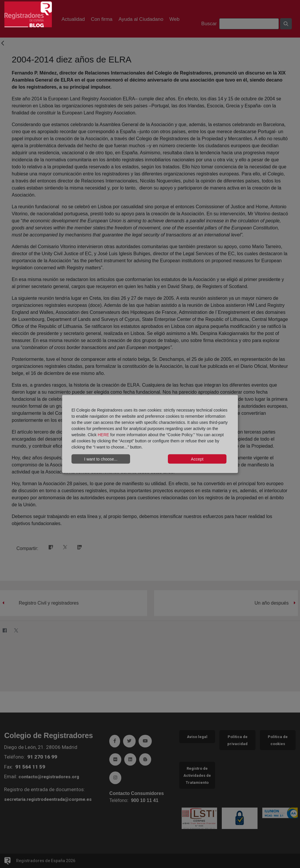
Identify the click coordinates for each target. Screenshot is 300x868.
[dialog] (150, 434)
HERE (103, 435)
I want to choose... (101, 459)
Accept (197, 459)
